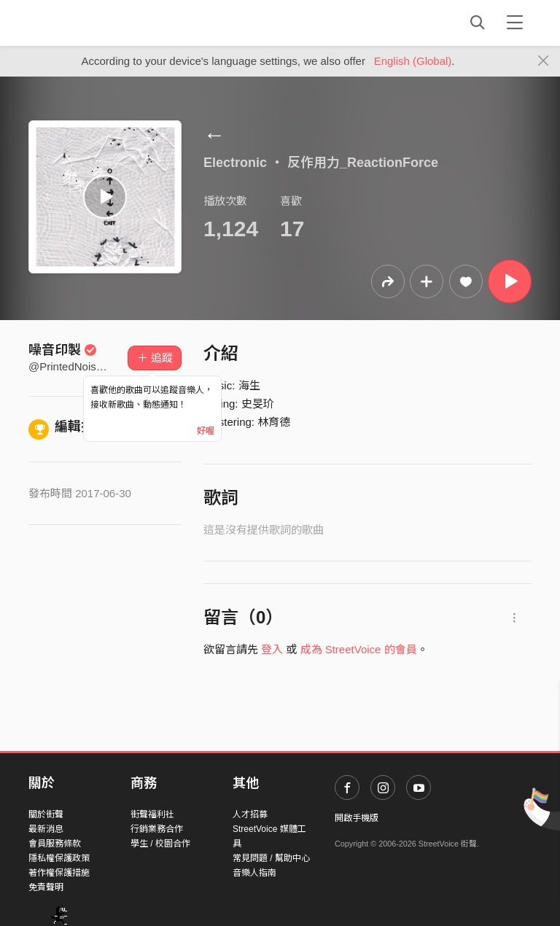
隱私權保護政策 (59, 858)
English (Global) (413, 61)
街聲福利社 (152, 814)
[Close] (544, 61)
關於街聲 (46, 814)
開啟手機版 (357, 818)
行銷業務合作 (157, 829)
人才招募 (250, 814)
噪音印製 (63, 350)
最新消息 (46, 829)
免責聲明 (46, 887)
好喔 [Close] (206, 431)
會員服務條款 (55, 844)
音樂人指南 (254, 873)
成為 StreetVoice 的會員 (359, 649)
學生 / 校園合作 (160, 844)
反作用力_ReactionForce (363, 163)
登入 (272, 649)
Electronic (235, 163)
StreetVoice (89, 23)
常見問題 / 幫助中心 (271, 858)
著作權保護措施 (59, 873)
